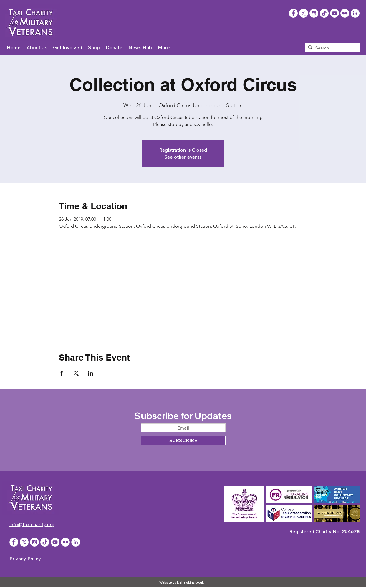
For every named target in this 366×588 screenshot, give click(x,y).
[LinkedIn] (355, 13)
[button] (37, 48)
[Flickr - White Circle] (345, 13)
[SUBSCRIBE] (183, 440)
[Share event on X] (76, 373)
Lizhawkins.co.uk (190, 582)
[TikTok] (324, 13)
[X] (304, 13)
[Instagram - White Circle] (314, 13)
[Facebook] (293, 13)
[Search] (331, 48)
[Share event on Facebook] (62, 373)
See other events (183, 157)
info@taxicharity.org (32, 524)
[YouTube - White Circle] (334, 13)
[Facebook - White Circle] (14, 542)
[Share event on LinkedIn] (91, 373)
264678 (351, 531)
